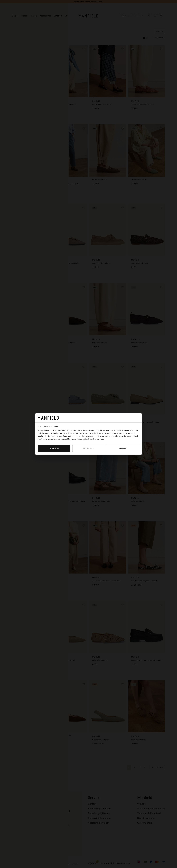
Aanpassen (89, 448)
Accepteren (54, 448)
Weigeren (123, 448)
